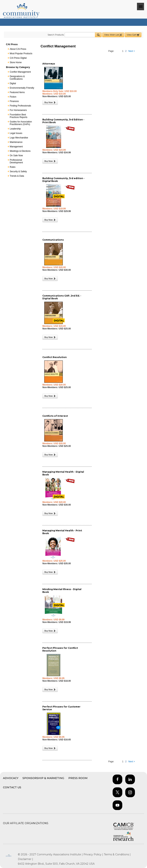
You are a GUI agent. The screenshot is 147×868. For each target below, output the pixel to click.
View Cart (133, 35)
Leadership (15, 129)
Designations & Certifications (17, 78)
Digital (13, 83)
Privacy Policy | (94, 854)
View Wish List (113, 35)
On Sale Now (16, 156)
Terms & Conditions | (117, 854)
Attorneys (49, 64)
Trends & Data (17, 176)
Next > (132, 51)
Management (16, 147)
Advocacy (11, 778)
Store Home (16, 62)
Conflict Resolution (55, 357)
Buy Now (50, 102)
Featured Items (17, 92)
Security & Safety (18, 171)
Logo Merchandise (19, 138)
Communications (53, 240)
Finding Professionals (20, 106)
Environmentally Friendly (22, 88)
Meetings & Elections (20, 151)
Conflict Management (20, 72)
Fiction (13, 97)
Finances (14, 101)
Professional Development (16, 161)
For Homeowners (18, 110)
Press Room (78, 778)
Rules (13, 167)
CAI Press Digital (18, 58)
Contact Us (12, 787)
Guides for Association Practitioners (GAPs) (21, 123)
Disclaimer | (25, 859)
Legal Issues (16, 133)
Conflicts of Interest (55, 416)
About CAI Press (18, 49)
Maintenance (16, 142)
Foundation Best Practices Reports (18, 116)
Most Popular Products (21, 54)
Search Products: (56, 35)
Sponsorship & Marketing (43, 778)
